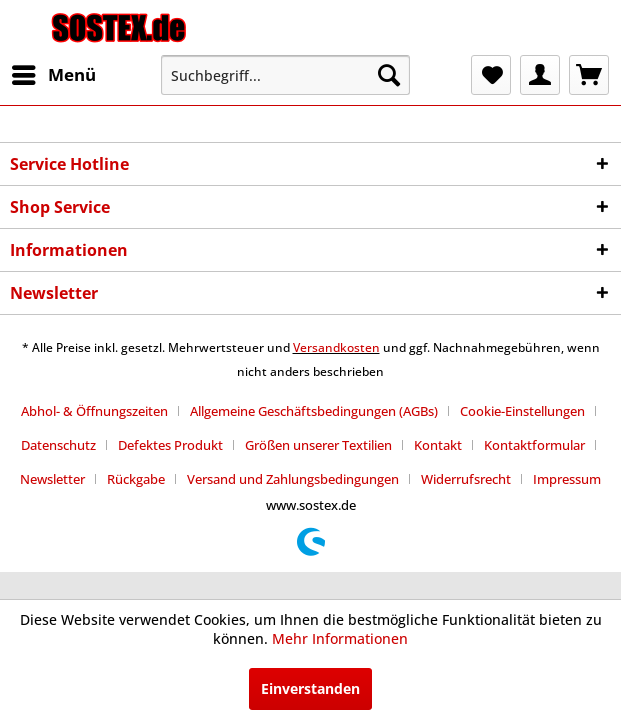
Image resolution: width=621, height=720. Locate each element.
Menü (54, 72)
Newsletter (52, 479)
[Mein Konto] (540, 75)
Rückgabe (136, 479)
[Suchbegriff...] (285, 75)
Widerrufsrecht (466, 479)
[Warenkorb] (589, 75)
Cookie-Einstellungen (522, 411)
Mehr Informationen (340, 638)
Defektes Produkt (170, 445)
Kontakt (438, 445)
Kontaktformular (534, 445)
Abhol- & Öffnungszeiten (94, 411)
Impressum (567, 479)
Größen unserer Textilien (318, 445)
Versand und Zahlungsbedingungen (293, 479)
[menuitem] (53, 75)
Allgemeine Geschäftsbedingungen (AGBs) (314, 411)
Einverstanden (310, 688)
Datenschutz (58, 445)
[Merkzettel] (491, 75)
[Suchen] (389, 75)
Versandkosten (336, 347)
